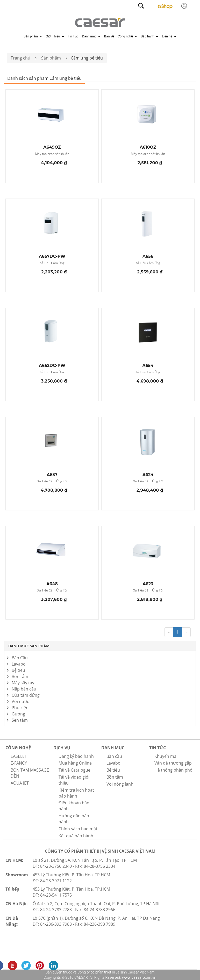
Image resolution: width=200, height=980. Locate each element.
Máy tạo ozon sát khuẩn (52, 154)
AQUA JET (20, 783)
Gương (18, 714)
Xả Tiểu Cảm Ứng (52, 263)
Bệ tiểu (18, 670)
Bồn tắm (20, 676)
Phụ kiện (20, 708)
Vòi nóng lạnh (120, 784)
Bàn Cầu (20, 658)
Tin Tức (73, 36)
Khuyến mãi (166, 756)
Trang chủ (20, 58)
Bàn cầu (114, 756)
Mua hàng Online (75, 763)
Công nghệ (127, 36)
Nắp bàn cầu (24, 689)
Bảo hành (149, 36)
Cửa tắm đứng (26, 695)
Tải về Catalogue (74, 770)
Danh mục (91, 36)
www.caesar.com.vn (139, 977)
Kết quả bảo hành (76, 836)
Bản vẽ (109, 36)
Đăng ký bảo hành (76, 756)
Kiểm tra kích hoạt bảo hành (76, 793)
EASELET (19, 756)
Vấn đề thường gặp (173, 763)
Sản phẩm (33, 36)
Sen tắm (20, 720)
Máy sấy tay (23, 683)
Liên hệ (169, 36)
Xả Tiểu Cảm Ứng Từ (52, 481)
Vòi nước (20, 701)
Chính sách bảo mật (78, 829)
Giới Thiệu (55, 36)
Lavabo (19, 664)
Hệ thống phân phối (174, 770)
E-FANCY (19, 763)
